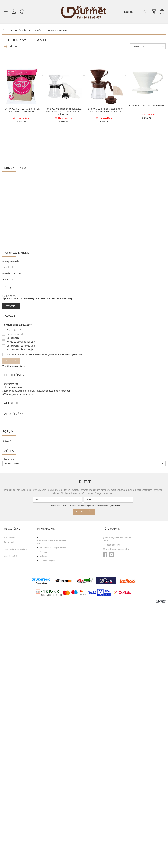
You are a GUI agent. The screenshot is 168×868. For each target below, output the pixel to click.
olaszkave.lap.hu (12, 538)
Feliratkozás (84, 776)
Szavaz (13, 625)
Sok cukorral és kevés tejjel (21, 610)
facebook (105, 819)
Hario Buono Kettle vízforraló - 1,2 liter (22, 100)
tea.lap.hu (8, 543)
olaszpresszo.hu (11, 526)
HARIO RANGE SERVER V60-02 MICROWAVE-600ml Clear (146, 100)
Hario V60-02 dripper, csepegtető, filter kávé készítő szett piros (146, 170)
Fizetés (43, 816)
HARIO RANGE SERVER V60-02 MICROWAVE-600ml (105, 100)
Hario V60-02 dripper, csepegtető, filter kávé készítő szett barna (105, 309)
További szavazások (14, 631)
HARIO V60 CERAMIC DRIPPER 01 (146, 238)
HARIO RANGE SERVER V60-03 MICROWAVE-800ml (22, 170)
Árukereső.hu (41, 847)
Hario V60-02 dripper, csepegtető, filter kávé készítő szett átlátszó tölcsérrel (63, 310)
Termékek (9, 806)
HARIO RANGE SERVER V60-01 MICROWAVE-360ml (63, 239)
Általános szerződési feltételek (52, 806)
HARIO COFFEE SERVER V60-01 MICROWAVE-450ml (63, 100)
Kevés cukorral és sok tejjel (21, 606)
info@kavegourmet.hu (117, 813)
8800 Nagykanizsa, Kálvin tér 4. (117, 803)
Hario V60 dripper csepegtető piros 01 (105, 170)
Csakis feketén (15, 595)
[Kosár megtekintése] (162, 12)
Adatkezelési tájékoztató (53, 812)
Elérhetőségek (47, 825)
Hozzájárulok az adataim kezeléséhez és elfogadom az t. (45, 619)
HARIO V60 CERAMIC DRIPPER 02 (63, 168)
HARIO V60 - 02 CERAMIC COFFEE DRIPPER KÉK (105, 239)
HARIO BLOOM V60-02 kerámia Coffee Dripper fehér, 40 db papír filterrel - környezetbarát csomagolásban (22, 240)
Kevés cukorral (15, 598)
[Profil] (14, 12)
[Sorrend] (148, 46)
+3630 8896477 (113, 809)
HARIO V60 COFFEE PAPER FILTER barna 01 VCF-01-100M (22, 309)
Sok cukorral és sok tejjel (20, 614)
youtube (111, 819)
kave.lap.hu (9, 532)
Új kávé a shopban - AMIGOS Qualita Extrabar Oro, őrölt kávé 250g (37, 563)
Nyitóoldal (10, 802)
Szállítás (44, 821)
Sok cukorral (13, 602)
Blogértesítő (11, 821)
